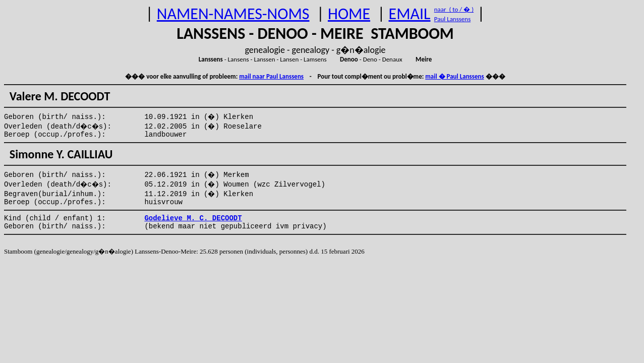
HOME (349, 14)
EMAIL (410, 14)
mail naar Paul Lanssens (271, 76)
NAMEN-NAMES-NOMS (233, 14)
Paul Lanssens (453, 19)
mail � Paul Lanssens (454, 76)
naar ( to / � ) (454, 9)
